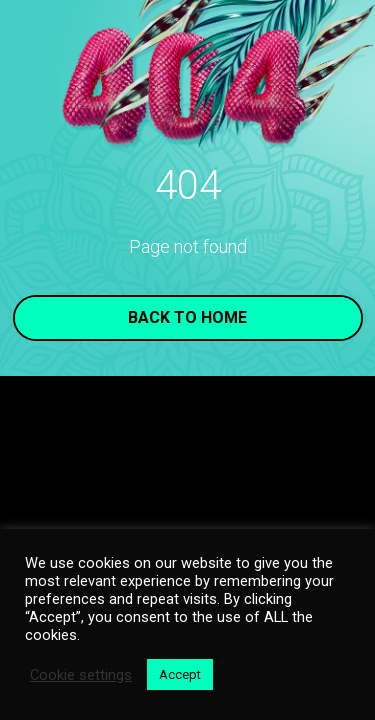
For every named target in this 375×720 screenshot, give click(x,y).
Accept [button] (180, 674)
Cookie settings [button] (81, 675)
